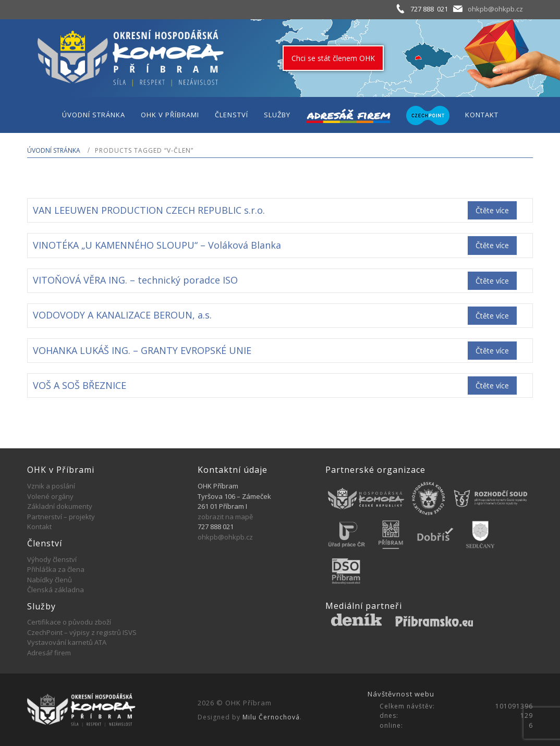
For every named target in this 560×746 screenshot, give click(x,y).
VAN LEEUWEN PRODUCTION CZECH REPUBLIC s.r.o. (149, 210)
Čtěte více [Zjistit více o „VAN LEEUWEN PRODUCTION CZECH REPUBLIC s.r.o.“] (492, 210)
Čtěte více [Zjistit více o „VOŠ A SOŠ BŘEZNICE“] (492, 386)
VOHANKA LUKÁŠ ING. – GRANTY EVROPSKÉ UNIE (142, 350)
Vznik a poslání (51, 486)
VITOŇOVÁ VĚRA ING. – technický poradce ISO (135, 280)
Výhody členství (52, 559)
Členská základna (56, 590)
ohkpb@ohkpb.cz (495, 9)
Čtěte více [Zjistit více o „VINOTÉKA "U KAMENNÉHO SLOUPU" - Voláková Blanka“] (492, 245)
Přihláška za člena (56, 569)
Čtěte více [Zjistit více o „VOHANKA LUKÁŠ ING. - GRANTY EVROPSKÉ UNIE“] (492, 351)
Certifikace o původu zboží (69, 622)
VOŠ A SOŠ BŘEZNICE (80, 385)
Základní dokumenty (60, 506)
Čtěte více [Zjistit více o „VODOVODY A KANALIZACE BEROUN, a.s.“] (492, 316)
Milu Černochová (271, 717)
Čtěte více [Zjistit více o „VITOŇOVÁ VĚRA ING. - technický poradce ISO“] (492, 281)
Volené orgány (50, 496)
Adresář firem (49, 653)
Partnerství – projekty (61, 517)
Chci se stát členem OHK (333, 58)
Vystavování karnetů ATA (67, 642)
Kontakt (39, 527)
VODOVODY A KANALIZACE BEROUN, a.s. (122, 315)
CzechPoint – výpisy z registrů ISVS (82, 632)
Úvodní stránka (54, 150)
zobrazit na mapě (225, 517)
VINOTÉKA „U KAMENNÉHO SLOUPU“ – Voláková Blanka (157, 245)
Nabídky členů (50, 580)
